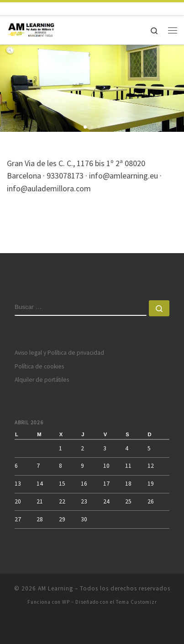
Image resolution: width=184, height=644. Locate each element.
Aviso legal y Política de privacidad (59, 353)
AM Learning (55, 588)
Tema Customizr (137, 602)
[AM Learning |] (32, 29)
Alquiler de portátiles (42, 380)
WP (66, 602)
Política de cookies (39, 366)
